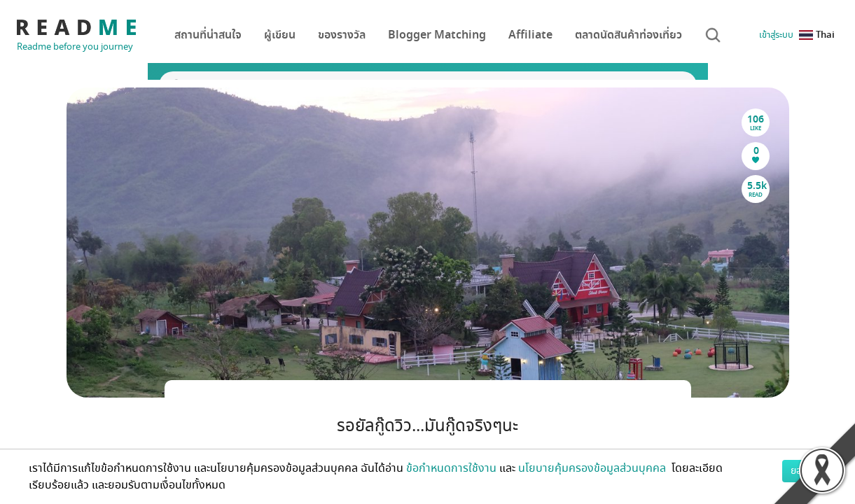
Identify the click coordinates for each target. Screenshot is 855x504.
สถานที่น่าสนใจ (208, 35)
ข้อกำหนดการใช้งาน (451, 468)
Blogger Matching (437, 35)
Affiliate (530, 35)
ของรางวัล (342, 35)
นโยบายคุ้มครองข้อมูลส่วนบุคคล (593, 468)
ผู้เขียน (280, 35)
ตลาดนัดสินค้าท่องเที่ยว (628, 35)
